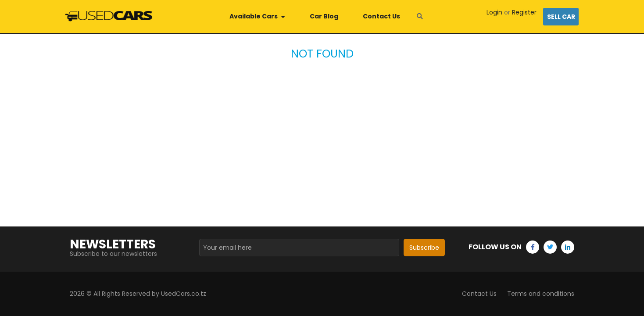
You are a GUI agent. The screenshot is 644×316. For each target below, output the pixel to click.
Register (524, 12)
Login (494, 12)
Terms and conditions (541, 294)
